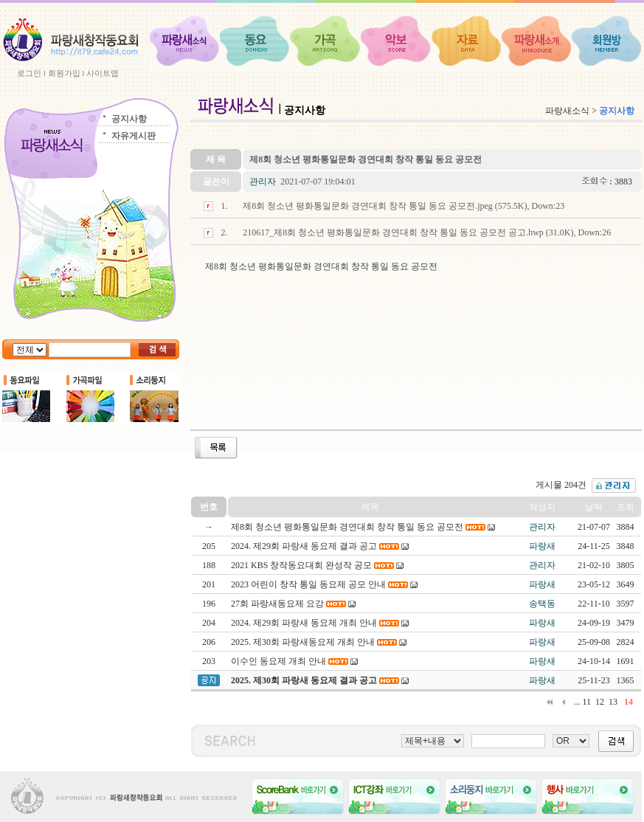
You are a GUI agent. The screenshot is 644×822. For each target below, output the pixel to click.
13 (613, 702)
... (577, 702)
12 (600, 702)
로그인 (29, 73)
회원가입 (64, 73)
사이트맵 (103, 73)
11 (586, 702)
